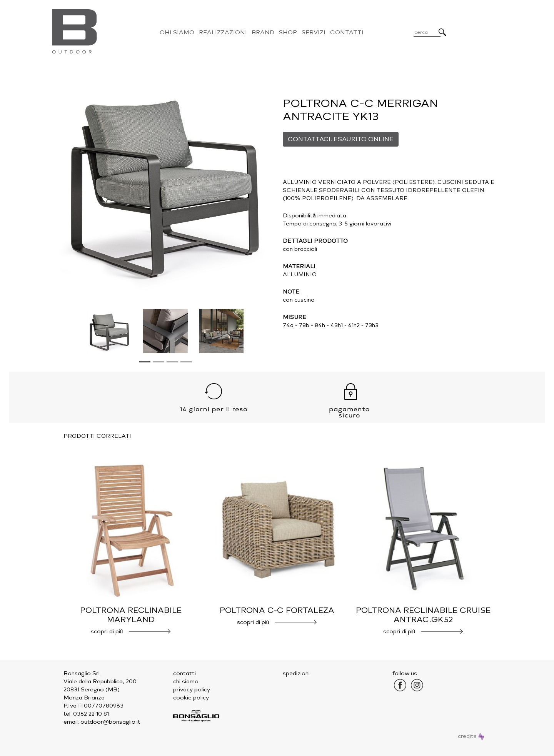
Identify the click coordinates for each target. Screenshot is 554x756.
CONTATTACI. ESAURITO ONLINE (341, 139)
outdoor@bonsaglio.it (110, 722)
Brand (263, 32)
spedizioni (296, 673)
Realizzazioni (223, 32)
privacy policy (192, 690)
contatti (184, 673)
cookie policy (191, 698)
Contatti (347, 32)
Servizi (314, 32)
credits (471, 736)
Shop (288, 32)
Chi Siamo (177, 32)
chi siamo (186, 682)
